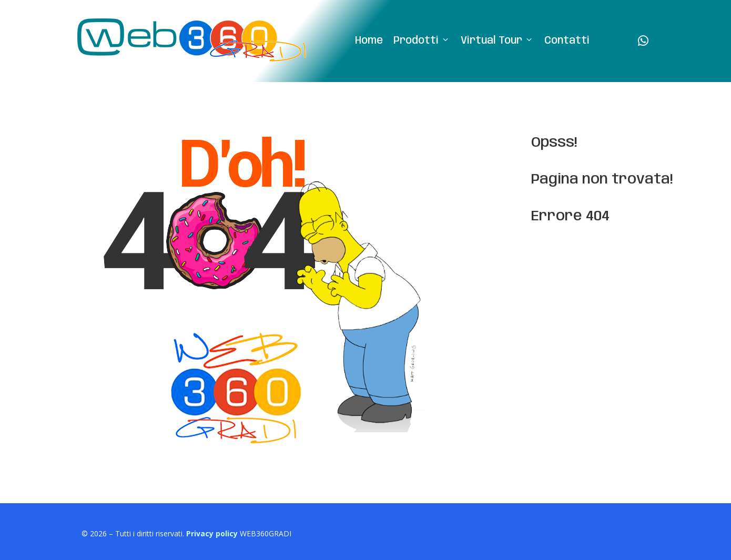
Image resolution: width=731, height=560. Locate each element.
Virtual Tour (497, 41)
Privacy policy (212, 533)
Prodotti (422, 41)
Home (369, 41)
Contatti (567, 41)
